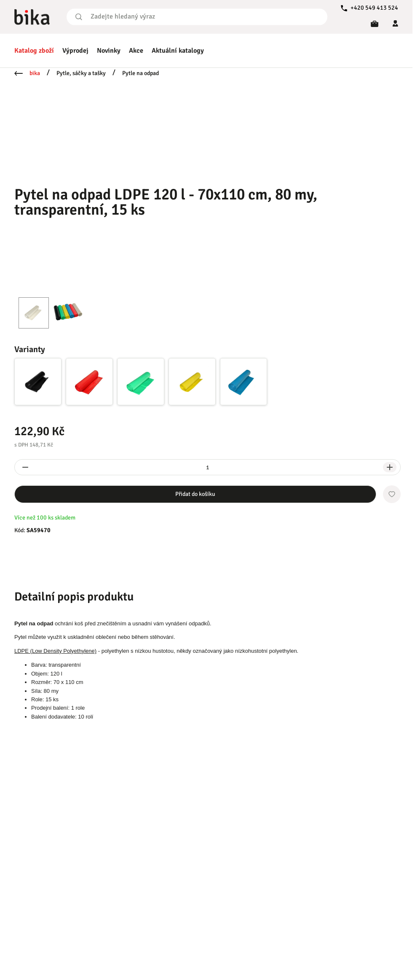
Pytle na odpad (141, 73)
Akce (136, 51)
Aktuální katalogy (178, 51)
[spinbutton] (207, 467)
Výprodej (75, 51)
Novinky (109, 51)
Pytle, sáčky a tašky (81, 73)
